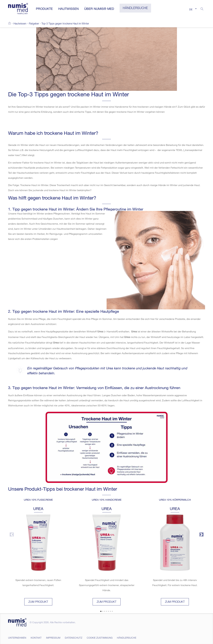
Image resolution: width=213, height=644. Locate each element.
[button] (202, 9)
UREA (38, 509)
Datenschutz (74, 638)
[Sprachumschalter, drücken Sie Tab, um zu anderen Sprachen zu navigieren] (192, 9)
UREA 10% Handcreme (107, 500)
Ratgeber (34, 24)
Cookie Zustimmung (100, 638)
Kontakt (36, 638)
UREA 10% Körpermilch (175, 500)
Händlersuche (127, 638)
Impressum (53, 638)
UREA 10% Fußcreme (38, 500)
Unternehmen (17, 638)
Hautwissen (20, 24)
